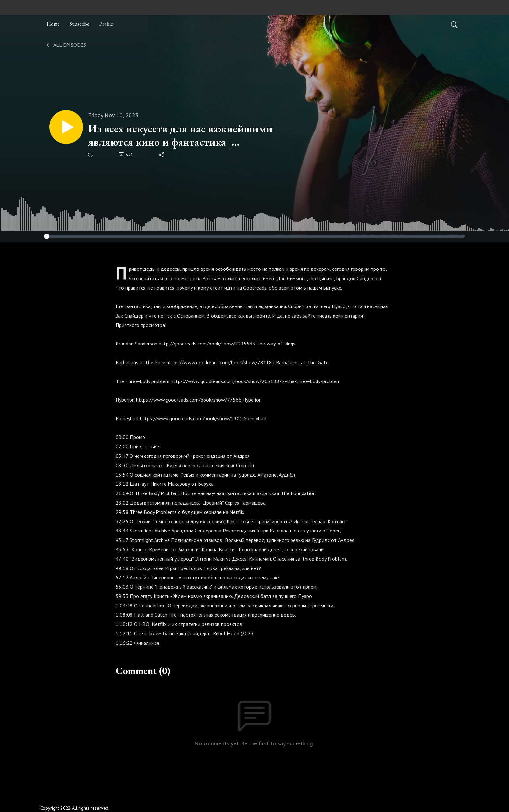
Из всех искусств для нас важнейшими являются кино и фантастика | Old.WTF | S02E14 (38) (180, 135)
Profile (106, 24)
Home (53, 24)
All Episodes (66, 45)
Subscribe (80, 24)
